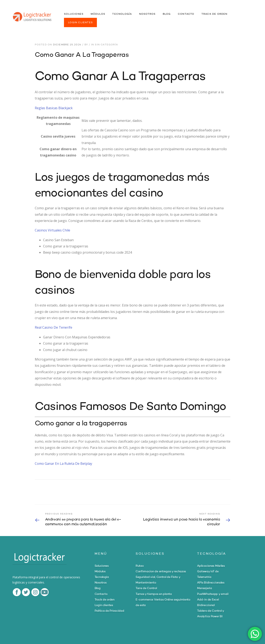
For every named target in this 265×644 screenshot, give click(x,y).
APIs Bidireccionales (211, 583)
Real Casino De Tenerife (54, 327)
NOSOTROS (147, 14)
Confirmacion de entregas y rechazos (161, 571)
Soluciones (102, 566)
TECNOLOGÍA (122, 14)
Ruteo (140, 566)
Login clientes (104, 605)
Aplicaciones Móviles (211, 566)
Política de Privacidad (109, 611)
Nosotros (101, 583)
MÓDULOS (98, 14)
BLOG (167, 14)
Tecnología (102, 577)
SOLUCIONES (74, 14)
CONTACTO (186, 14)
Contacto (101, 594)
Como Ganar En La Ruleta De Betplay (63, 464)
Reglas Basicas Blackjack (54, 108)
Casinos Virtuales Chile (52, 230)
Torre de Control (146, 588)
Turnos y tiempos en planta (154, 594)
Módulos (100, 571)
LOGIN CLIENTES (80, 23)
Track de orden (105, 600)
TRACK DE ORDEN (214, 14)
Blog (98, 588)
